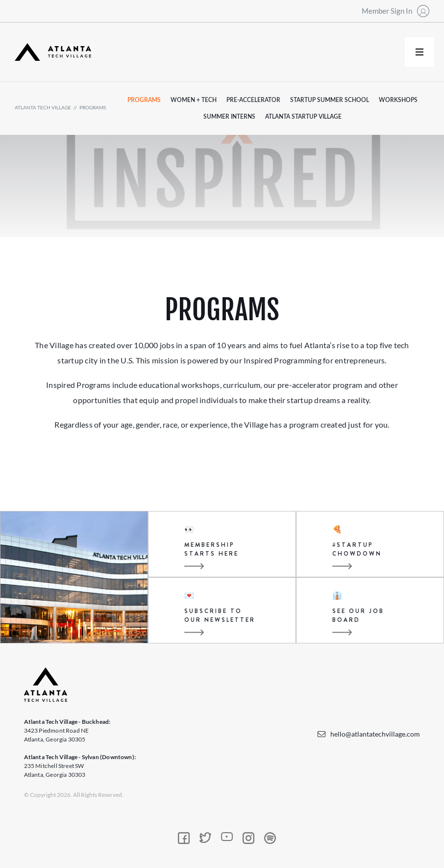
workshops (398, 100)
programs (93, 107)
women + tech (194, 100)
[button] (419, 52)
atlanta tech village (43, 107)
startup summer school (330, 100)
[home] (53, 52)
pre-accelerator (253, 100)
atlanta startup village (303, 117)
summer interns (229, 117)
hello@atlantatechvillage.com (375, 734)
